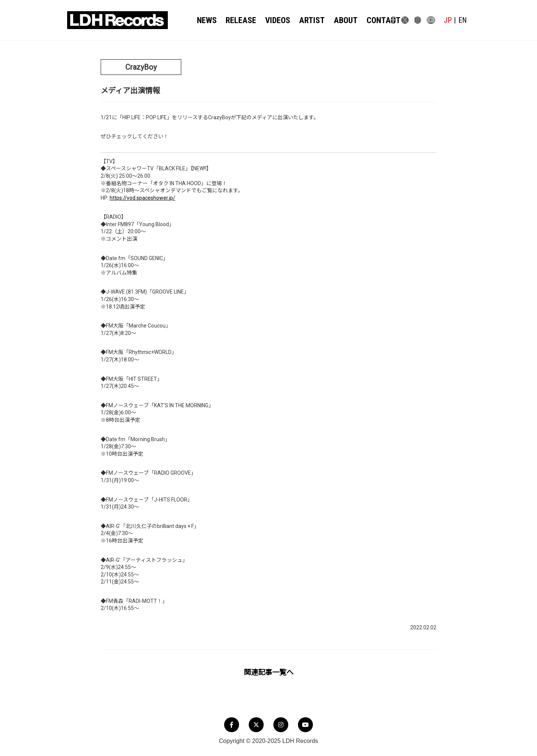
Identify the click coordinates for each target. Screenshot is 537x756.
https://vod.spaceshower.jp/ (142, 198)
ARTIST (305, 20)
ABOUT (336, 20)
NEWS (208, 20)
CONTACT (370, 20)
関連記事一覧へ (269, 672)
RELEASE (240, 20)
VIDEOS (274, 20)
